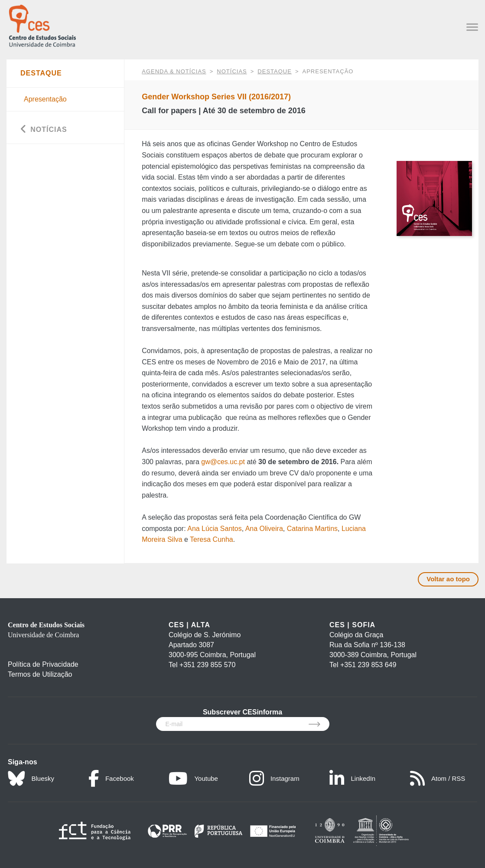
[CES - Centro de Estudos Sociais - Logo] (42, 25)
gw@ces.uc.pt (223, 462)
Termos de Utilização (40, 674)
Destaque (275, 71)
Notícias (232, 71)
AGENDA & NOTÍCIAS (174, 71)
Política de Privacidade (43, 664)
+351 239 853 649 (368, 665)
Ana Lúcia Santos (214, 529)
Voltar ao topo (448, 579)
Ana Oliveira (264, 529)
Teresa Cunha (212, 539)
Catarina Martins (312, 529)
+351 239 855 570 (207, 665)
